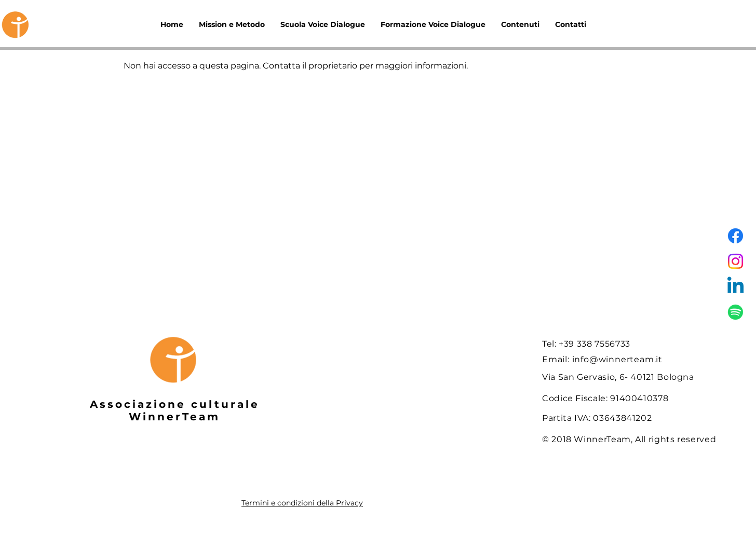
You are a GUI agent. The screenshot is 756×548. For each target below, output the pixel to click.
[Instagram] (735, 261)
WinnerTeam (174, 417)
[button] (520, 25)
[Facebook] (735, 236)
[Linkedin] (735, 287)
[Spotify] (735, 312)
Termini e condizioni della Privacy (302, 503)
